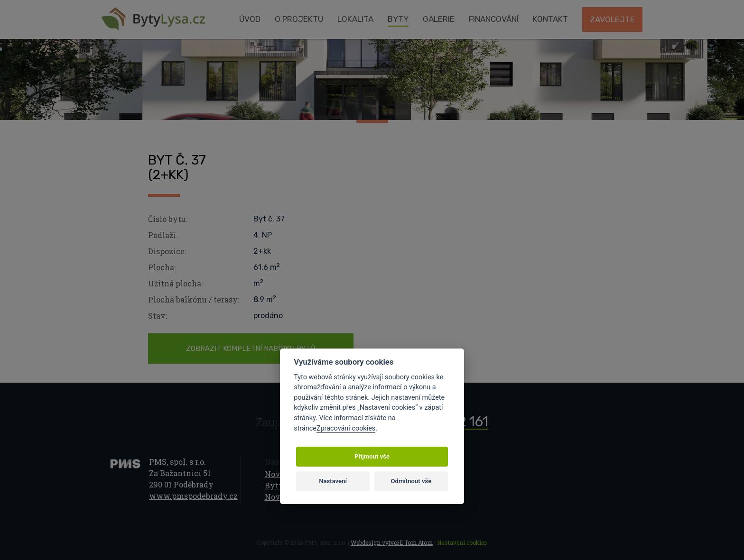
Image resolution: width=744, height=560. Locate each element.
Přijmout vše (372, 456)
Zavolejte (612, 19)
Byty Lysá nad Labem (153, 19)
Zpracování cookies (346, 428)
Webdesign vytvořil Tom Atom (392, 542)
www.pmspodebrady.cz (193, 496)
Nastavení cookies (462, 542)
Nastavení (333, 481)
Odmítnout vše (411, 481)
